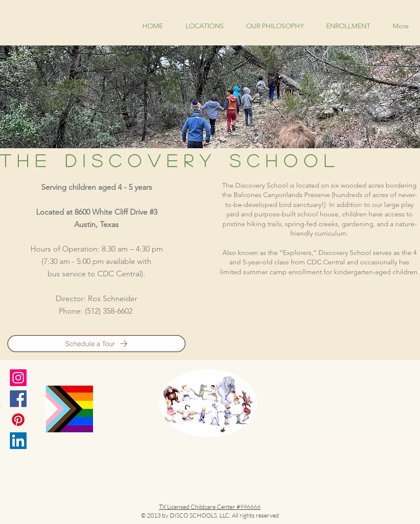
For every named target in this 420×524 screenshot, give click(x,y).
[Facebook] (18, 399)
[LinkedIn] (18, 441)
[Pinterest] (18, 420)
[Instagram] (18, 378)
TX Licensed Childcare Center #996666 (210, 507)
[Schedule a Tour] (96, 344)
